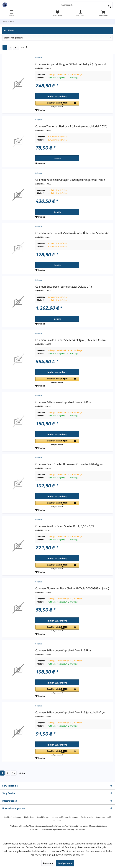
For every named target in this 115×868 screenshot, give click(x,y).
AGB (109, 817)
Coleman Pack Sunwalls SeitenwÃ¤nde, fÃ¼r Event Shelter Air (72, 233)
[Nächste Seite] (10, 47)
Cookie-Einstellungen (13, 817)
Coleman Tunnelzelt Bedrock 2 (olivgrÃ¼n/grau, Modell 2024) (71, 126)
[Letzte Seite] (16, 47)
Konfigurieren (65, 863)
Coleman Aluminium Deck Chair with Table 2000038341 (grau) (72, 588)
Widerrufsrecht (87, 817)
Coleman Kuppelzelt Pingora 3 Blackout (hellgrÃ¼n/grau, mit (71, 64)
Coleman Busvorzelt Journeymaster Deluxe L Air (64, 287)
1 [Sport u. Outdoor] (5, 47)
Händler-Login (29, 817)
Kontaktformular (43, 817)
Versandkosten (52, 826)
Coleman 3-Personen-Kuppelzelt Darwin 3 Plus (63, 650)
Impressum (57, 820)
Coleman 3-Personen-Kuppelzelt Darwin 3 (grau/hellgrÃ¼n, (70, 712)
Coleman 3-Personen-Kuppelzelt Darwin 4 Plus (63, 402)
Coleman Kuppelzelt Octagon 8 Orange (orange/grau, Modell (71, 180)
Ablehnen (48, 863)
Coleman (39, 58)
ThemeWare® (80, 829)
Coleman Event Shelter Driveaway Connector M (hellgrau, (69, 464)
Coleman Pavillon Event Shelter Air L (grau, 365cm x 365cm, (71, 340)
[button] (57, 104)
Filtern (9, 30)
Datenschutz (100, 817)
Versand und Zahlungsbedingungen (65, 817)
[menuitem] (103, 13)
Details (57, 158)
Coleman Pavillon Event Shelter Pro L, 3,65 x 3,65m (66, 526)
